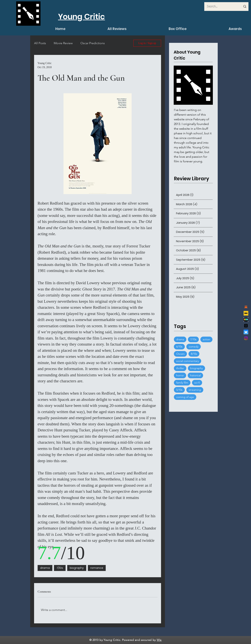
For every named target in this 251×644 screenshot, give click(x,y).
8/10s (194, 354)
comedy (194, 347)
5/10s (179, 390)
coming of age (185, 397)
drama (45, 568)
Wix (159, 640)
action (206, 339)
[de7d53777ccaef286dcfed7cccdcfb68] (246, 319)
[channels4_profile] (246, 313)
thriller (180, 368)
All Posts (40, 43)
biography (77, 568)
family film (182, 383)
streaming (195, 390)
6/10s (179, 347)
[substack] (246, 307)
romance (97, 568)
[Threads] (246, 326)
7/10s (60, 568)
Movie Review (63, 43)
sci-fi (197, 383)
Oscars (180, 354)
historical (195, 375)
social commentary (188, 361)
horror (180, 375)
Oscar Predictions (93, 43)
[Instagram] (246, 338)
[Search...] (221, 7)
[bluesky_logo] (246, 332)
